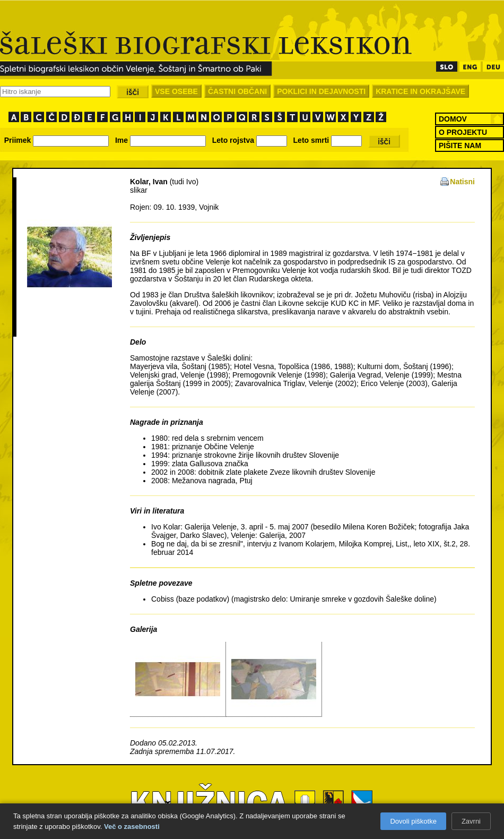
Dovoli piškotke (413, 821)
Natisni (462, 182)
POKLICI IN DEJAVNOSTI (321, 91)
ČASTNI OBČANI (237, 91)
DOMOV (453, 119)
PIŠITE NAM (460, 145)
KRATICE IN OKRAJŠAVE (420, 91)
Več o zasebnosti (132, 827)
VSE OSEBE (176, 91)
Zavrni (471, 821)
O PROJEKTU (463, 132)
